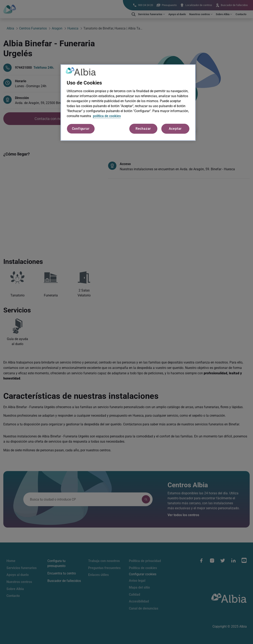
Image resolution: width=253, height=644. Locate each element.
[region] (128, 103)
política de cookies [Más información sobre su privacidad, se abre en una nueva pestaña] (107, 116)
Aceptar (175, 129)
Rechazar (143, 129)
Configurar (81, 129)
